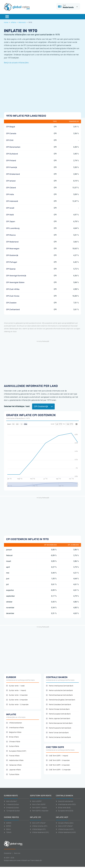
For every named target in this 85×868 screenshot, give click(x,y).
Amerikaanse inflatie (15, 728)
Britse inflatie (12, 737)
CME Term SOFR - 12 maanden (58, 770)
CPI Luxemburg (13, 228)
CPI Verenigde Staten (15, 282)
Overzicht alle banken (65, 801)
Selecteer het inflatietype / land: (17, 406)
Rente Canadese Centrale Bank (59, 705)
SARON (8, 823)
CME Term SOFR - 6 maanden (58, 765)
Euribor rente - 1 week (15, 686)
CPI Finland (11, 161)
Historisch (22, 22)
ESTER (7, 826)
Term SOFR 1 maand (38, 808)
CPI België (11, 127)
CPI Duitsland (12, 154)
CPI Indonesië (12, 201)
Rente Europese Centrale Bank (58, 714)
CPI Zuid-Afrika (13, 289)
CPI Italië (10, 215)
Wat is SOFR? (36, 801)
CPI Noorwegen (13, 249)
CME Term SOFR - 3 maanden (58, 760)
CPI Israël (10, 208)
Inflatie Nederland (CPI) (39, 832)
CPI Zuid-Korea (13, 296)
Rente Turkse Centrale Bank (57, 733)
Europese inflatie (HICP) (16, 751)
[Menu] (7, 17)
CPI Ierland (11, 181)
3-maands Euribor (12, 808)
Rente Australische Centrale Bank (59, 690)
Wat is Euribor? (10, 801)
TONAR (8, 832)
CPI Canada (11, 133)
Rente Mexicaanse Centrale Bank (59, 723)
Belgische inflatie (14, 732)
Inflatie (13, 22)
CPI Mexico (11, 235)
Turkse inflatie (13, 774)
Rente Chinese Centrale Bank (58, 709)
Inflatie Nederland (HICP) (66, 832)
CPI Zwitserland (13, 309)
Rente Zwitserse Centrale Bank (58, 737)
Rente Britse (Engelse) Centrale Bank (61, 700)
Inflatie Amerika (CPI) (39, 826)
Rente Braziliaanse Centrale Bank (59, 695)
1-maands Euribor (12, 804)
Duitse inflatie (13, 746)
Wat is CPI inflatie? (38, 823)
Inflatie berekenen (14, 723)
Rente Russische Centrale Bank (59, 728)
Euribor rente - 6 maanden (17, 700)
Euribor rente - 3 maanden (17, 695)
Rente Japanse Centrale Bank (58, 719)
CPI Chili (10, 140)
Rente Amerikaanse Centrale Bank (60, 686)
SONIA (7, 829)
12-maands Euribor (12, 811)
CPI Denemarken (13, 147)
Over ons (17, 853)
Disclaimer (8, 853)
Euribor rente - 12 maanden (17, 705)
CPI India (10, 194)
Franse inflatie (13, 756)
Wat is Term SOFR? (38, 804)
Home (6, 22)
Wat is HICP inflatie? (64, 826)
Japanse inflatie (13, 770)
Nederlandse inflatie (15, 760)
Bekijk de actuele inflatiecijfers (16, 63)
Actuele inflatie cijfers (65, 823)
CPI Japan (11, 221)
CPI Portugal (12, 262)
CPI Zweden (11, 303)
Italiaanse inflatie (14, 765)
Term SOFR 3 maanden (39, 811)
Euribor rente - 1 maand (16, 690)
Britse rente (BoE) (63, 808)
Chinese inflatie (13, 742)
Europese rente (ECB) (65, 811)
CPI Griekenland (13, 174)
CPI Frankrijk (12, 167)
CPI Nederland (12, 242)
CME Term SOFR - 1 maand (57, 756)
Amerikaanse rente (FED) (66, 804)
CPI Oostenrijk (12, 255)
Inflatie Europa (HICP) (65, 829)
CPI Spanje (11, 269)
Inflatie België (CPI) (38, 829)
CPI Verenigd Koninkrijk (16, 276)
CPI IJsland (11, 188)
